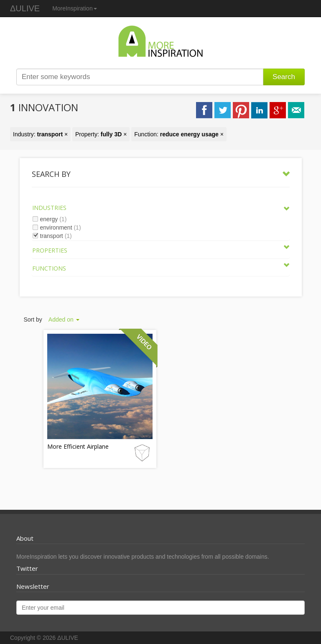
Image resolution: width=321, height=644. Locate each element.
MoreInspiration (75, 8)
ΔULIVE (25, 8)
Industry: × (40, 134)
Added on (64, 319)
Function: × (179, 134)
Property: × (101, 134)
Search (284, 77)
